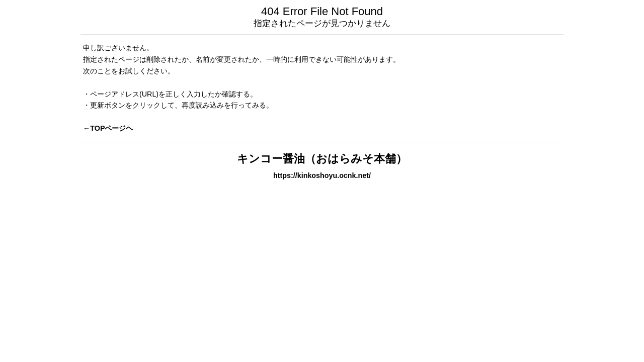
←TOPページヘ (108, 128)
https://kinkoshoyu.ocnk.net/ (322, 175)
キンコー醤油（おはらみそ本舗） (322, 159)
